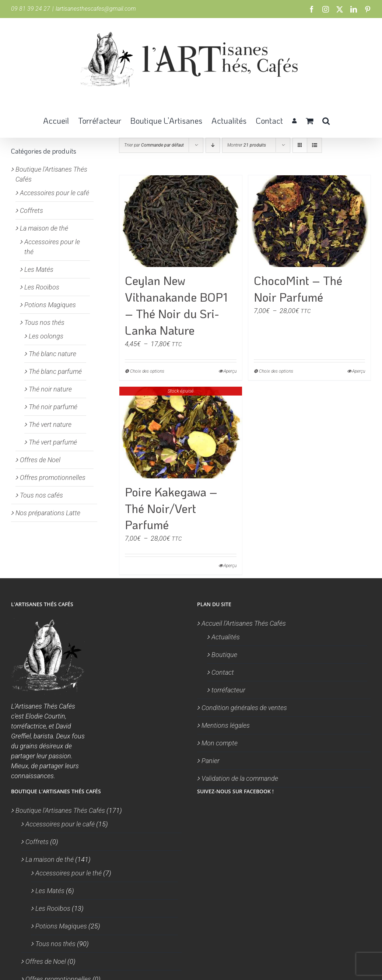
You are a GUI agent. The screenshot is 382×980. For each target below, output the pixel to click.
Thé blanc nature (52, 354)
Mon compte (220, 743)
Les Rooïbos (42, 287)
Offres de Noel (40, 460)
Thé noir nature (50, 389)
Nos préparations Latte (48, 513)
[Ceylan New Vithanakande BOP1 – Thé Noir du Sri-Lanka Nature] (181, 221)
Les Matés (39, 269)
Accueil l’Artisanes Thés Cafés (244, 623)
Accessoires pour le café (55, 193)
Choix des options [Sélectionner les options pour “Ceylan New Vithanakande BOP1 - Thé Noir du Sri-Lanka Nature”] (147, 371)
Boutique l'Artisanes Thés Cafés (60, 810)
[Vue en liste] (314, 145)
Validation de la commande (240, 778)
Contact (223, 672)
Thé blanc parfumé (55, 371)
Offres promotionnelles (53, 477)
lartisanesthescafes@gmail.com (96, 9)
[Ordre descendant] (213, 145)
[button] (326, 120)
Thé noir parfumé (53, 407)
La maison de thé (44, 228)
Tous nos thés (44, 322)
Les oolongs (46, 336)
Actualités (226, 637)
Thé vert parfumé (53, 442)
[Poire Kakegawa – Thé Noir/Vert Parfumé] (181, 433)
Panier (211, 761)
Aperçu (230, 371)
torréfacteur (228, 690)
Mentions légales (226, 725)
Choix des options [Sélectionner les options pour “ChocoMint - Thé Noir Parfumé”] (276, 371)
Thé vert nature (50, 424)
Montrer (247, 145)
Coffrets (31, 210)
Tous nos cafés (41, 495)
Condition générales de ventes (244, 708)
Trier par (154, 145)
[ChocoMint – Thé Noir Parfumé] (309, 221)
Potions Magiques (50, 305)
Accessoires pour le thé (69, 873)
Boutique (224, 655)
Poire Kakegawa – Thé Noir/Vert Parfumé (171, 508)
